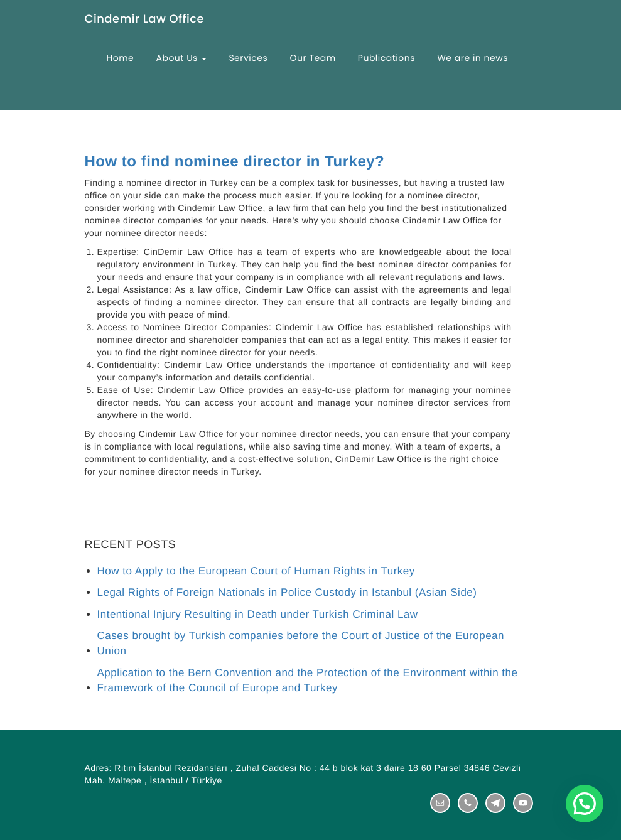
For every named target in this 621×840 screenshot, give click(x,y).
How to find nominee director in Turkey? (235, 162)
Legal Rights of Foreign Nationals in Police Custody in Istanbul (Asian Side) (287, 592)
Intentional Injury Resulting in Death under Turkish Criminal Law (258, 614)
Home (121, 58)
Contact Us (132, 114)
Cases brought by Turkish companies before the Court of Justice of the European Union (301, 643)
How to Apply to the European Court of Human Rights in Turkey (256, 571)
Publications (386, 58)
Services (248, 58)
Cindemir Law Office (145, 20)
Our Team (313, 58)
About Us (181, 58)
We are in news (472, 58)
